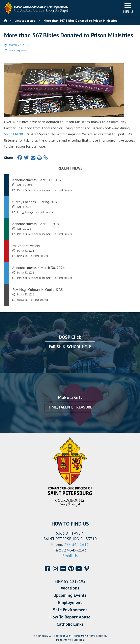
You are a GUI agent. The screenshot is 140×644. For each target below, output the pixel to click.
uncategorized (18, 50)
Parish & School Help (70, 347)
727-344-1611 (76, 544)
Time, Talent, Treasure (70, 407)
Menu (128, 8)
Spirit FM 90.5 (15, 134)
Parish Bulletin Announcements (35, 190)
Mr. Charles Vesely (26, 246)
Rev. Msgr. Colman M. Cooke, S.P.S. (38, 290)
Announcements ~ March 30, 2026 (38, 268)
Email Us (70, 556)
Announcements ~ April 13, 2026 (37, 180)
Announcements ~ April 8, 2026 (36, 224)
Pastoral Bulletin (63, 190)
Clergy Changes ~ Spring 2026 (35, 202)
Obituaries (23, 256)
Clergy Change (25, 212)
